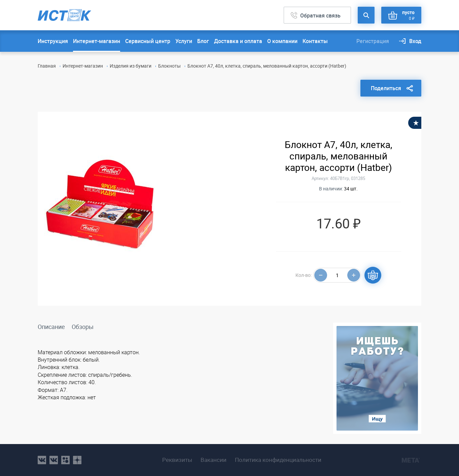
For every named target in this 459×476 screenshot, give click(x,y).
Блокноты (169, 66)
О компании (282, 41)
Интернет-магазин (97, 41)
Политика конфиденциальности (278, 460)
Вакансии (214, 460)
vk (42, 460)
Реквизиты (177, 460)
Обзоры (83, 327)
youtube (77, 460)
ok (65, 460)
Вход (415, 41)
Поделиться (386, 88)
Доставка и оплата (238, 41)
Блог (203, 41)
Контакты (315, 41)
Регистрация (373, 41)
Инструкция (53, 41)
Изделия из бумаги (131, 66)
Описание (51, 327)
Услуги (184, 41)
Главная (47, 66)
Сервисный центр (148, 41)
